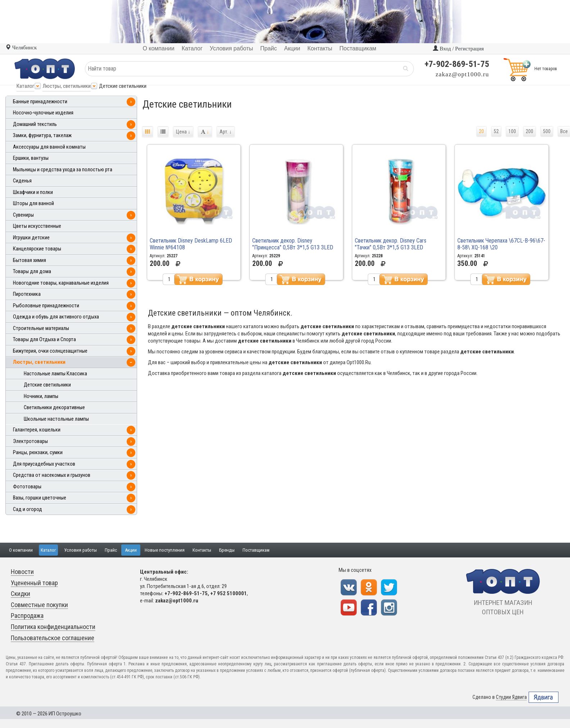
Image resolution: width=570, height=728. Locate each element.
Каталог (25, 86)
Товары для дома (32, 272)
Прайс (111, 550)
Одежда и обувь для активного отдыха (56, 317)
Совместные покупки (39, 605)
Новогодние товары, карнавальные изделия (61, 283)
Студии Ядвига (511, 697)
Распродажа (27, 616)
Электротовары (30, 441)
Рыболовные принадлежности (46, 306)
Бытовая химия (30, 260)
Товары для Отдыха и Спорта (44, 340)
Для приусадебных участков (44, 464)
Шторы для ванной (33, 204)
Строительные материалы (41, 328)
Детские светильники (47, 385)
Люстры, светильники (67, 86)
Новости (22, 572)
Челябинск (21, 48)
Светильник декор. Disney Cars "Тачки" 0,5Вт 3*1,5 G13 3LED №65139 (391, 247)
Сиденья (22, 181)
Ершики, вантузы (31, 158)
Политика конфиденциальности (53, 627)
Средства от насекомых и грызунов (52, 475)
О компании (21, 550)
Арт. (226, 132)
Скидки (21, 594)
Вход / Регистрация (458, 49)
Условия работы (80, 550)
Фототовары (27, 487)
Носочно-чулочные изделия (43, 113)
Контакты (202, 550)
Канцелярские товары (37, 249)
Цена (183, 132)
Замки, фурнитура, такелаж (42, 135)
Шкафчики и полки (33, 192)
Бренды (227, 550)
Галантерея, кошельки (37, 430)
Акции (131, 550)
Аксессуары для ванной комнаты (49, 147)
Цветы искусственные (37, 226)
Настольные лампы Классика (55, 374)
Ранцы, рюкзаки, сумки (38, 453)
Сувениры (23, 215)
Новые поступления (165, 550)
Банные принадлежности (40, 102)
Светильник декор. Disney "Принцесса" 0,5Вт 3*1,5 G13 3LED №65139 (293, 247)
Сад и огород (28, 509)
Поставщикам (256, 550)
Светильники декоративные (54, 408)
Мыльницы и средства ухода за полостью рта (63, 170)
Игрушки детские (31, 238)
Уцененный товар (34, 583)
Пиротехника (27, 294)
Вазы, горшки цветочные (40, 498)
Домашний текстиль (35, 124)
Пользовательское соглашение (53, 638)
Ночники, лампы (41, 396)
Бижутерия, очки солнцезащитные (50, 351)
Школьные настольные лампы (56, 419)
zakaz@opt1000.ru (462, 74)
